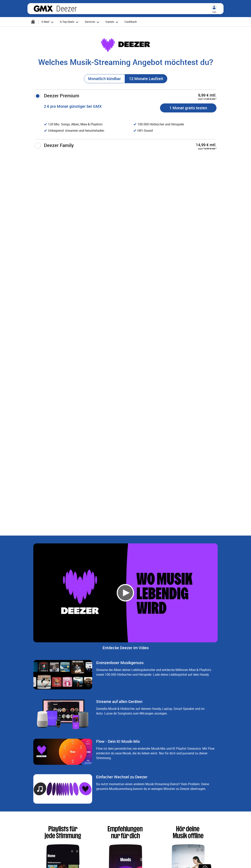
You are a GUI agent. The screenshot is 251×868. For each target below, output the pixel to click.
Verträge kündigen (87, 861)
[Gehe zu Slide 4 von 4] (135, 558)
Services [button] (93, 22)
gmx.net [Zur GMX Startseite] (43, 9)
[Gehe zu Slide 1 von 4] (116, 558)
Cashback (131, 22)
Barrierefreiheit (202, 861)
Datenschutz (116, 861)
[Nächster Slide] (237, 817)
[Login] (214, 7)
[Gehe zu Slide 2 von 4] (122, 558)
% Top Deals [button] (70, 22)
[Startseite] (33, 22)
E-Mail (181, 861)
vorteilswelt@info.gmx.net (48, 737)
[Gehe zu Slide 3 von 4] (129, 558)
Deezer (66, 9)
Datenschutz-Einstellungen (151, 861)
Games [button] (112, 22)
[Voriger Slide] (14, 817)
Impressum (46, 861)
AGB (64, 861)
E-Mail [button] (48, 22)
